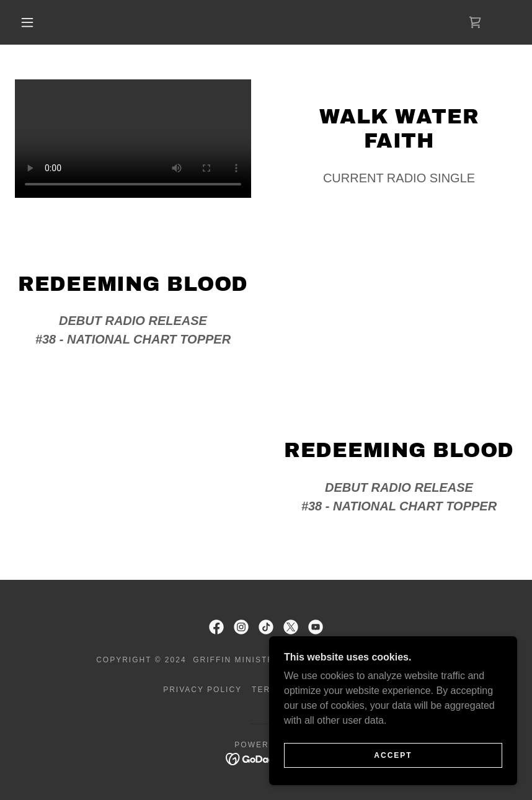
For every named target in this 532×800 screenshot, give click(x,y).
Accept (393, 755)
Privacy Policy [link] (202, 690)
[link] (475, 22)
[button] (27, 22)
